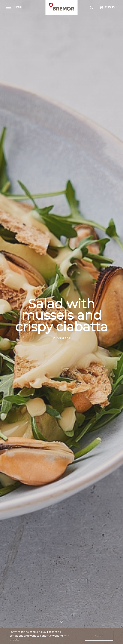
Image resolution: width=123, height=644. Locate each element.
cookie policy (38, 632)
